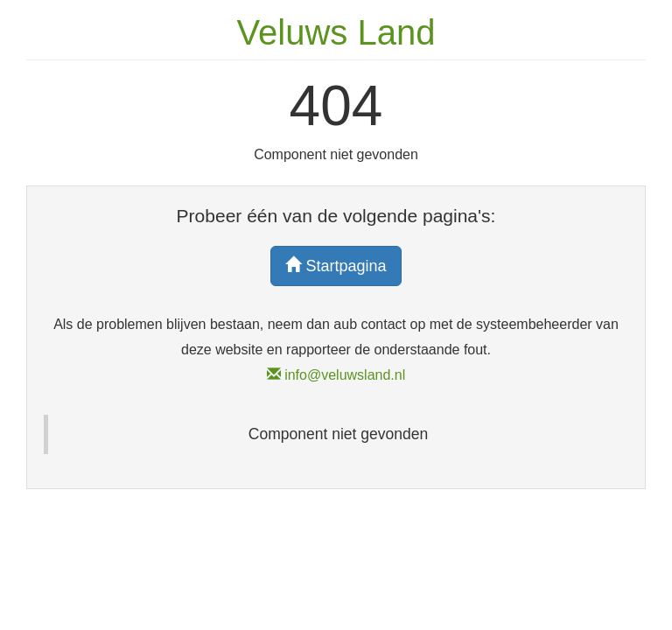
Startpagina (336, 266)
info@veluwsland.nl (336, 375)
